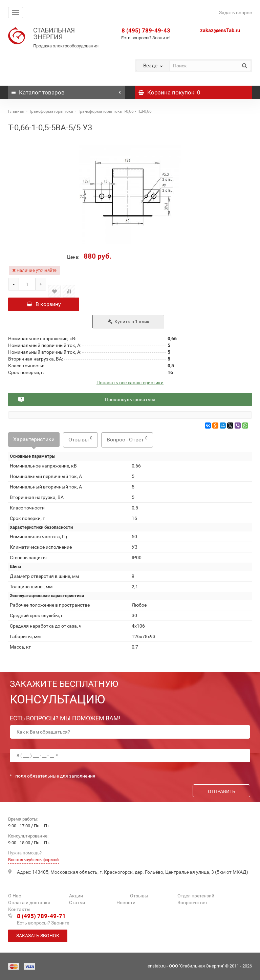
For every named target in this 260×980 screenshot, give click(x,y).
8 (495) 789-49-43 (146, 30)
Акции (76, 896)
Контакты (19, 909)
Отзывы (80, 441)
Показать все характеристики (130, 384)
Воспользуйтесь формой (34, 860)
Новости (126, 902)
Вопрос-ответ (192, 902)
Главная (16, 111)
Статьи (77, 902)
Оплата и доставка (29, 902)
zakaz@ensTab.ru (220, 30)
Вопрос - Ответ (127, 441)
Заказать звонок (38, 936)
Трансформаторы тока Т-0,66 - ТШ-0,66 (115, 111)
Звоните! (161, 38)
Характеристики (34, 441)
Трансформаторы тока (51, 111)
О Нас (15, 896)
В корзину (44, 304)
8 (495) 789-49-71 (41, 916)
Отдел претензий (196, 896)
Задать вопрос (235, 13)
